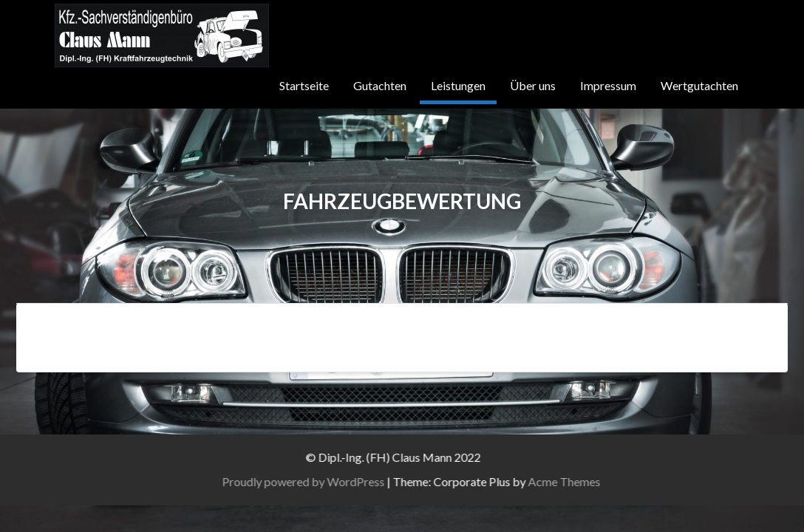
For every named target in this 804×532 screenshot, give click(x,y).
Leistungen (457, 85)
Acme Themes (587, 481)
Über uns (532, 85)
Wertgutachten (699, 85)
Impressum (607, 85)
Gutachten (378, 85)
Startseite (302, 85)
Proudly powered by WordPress (326, 481)
